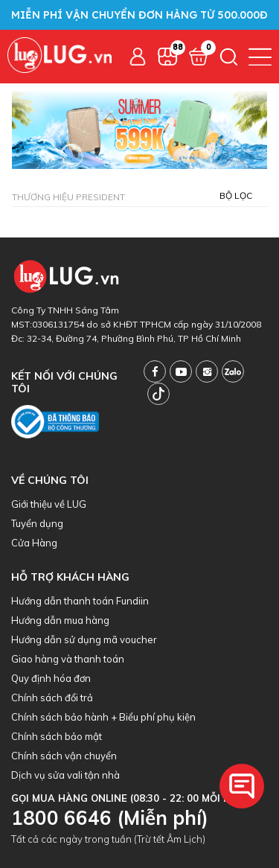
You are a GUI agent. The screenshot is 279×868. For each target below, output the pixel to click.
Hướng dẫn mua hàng (60, 620)
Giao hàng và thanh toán (68, 659)
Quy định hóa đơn (51, 678)
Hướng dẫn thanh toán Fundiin (80, 601)
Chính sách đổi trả (52, 698)
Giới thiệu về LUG (49, 504)
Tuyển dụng (37, 523)
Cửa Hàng (34, 543)
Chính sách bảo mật (57, 736)
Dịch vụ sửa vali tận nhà (65, 775)
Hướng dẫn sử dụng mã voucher (84, 639)
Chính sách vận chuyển (64, 756)
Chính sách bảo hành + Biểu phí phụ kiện (103, 717)
